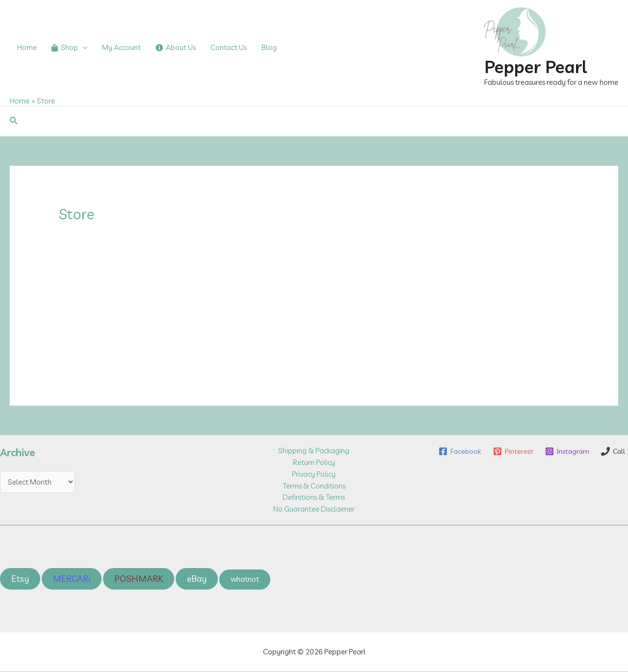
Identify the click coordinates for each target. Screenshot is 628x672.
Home (27, 47)
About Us (176, 47)
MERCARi (72, 579)
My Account (121, 47)
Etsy (20, 579)
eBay (197, 579)
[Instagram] (600, 451)
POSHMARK (139, 579)
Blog (269, 47)
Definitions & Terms (314, 498)
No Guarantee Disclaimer (314, 509)
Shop (69, 48)
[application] (83, 48)
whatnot (245, 580)
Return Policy (314, 462)
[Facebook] (491, 451)
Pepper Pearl (536, 67)
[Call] (613, 463)
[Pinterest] (545, 451)
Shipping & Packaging (314, 451)
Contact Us (229, 47)
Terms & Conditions (314, 486)
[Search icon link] (14, 121)
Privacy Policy (314, 474)
